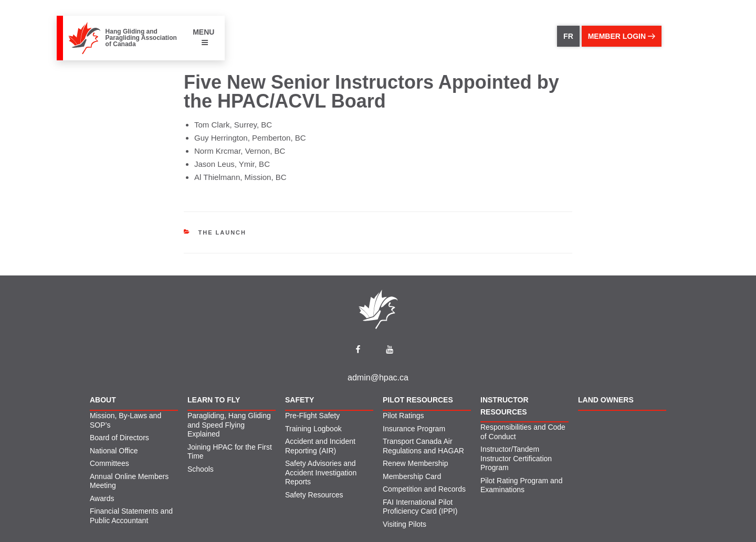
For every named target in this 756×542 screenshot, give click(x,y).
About (103, 400)
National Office (114, 451)
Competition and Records (424, 489)
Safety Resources (314, 495)
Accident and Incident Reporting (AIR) (320, 446)
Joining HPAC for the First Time (230, 452)
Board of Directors (119, 438)
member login (622, 36)
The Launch (223, 232)
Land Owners (606, 400)
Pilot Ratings (403, 416)
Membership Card (412, 476)
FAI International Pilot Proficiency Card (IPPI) (420, 507)
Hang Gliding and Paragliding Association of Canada (141, 38)
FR (568, 36)
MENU (203, 37)
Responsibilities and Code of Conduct (523, 432)
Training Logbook (313, 429)
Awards (102, 498)
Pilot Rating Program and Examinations (521, 485)
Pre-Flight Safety (312, 416)
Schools (201, 469)
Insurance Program (414, 429)
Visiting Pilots (405, 524)
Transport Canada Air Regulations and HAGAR (423, 446)
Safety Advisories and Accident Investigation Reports (321, 472)
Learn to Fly (214, 400)
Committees (109, 463)
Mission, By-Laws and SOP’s (125, 420)
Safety (300, 400)
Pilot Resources (418, 400)
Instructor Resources (505, 406)
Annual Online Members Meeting (129, 481)
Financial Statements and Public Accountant (131, 516)
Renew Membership (416, 463)
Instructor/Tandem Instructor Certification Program (516, 458)
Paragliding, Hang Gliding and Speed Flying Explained (229, 425)
